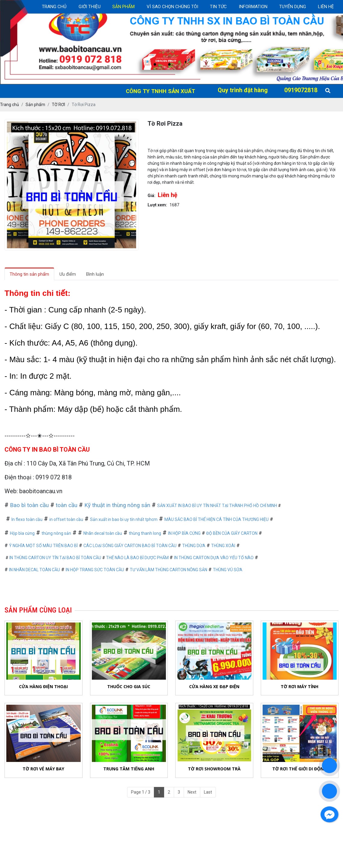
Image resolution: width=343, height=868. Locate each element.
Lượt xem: (157, 205)
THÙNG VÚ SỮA (228, 570)
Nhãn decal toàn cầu (103, 533)
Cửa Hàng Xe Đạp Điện (214, 686)
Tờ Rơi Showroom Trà (214, 769)
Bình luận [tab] (95, 274)
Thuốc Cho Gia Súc (129, 686)
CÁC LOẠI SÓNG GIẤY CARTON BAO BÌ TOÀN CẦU (130, 546)
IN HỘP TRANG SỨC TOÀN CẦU (95, 570)
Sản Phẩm (123, 7)
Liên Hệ (326, 7)
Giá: (151, 196)
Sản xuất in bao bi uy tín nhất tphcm (124, 519)
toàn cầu (67, 505)
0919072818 (301, 90)
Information (253, 7)
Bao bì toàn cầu (29, 505)
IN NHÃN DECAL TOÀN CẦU (34, 570)
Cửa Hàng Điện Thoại (43, 686)
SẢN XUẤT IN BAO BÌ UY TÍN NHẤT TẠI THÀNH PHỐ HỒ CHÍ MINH (217, 506)
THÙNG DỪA (194, 546)
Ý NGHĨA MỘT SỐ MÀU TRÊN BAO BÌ (43, 546)
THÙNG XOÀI (223, 546)
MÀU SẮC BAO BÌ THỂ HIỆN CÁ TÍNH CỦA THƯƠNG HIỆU (217, 519)
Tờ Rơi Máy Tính (299, 686)
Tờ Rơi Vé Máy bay (43, 769)
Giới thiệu (90, 7)
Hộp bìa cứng (22, 533)
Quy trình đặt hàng (243, 90)
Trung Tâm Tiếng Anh (129, 769)
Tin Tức (218, 7)
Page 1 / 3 (141, 792)
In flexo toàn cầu (27, 519)
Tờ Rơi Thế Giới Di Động (299, 769)
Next (192, 792)
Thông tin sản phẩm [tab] (29, 274)
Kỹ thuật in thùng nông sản (117, 505)
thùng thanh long (145, 533)
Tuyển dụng (293, 7)
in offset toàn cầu (66, 519)
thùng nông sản (56, 533)
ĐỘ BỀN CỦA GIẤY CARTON (232, 533)
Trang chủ (54, 7)
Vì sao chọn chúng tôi (172, 7)
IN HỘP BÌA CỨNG (184, 533)
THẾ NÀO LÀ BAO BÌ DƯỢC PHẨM (138, 558)
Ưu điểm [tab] (68, 274)
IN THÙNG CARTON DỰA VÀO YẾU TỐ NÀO (214, 558)
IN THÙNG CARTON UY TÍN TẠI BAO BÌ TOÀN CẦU (55, 558)
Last (208, 792)
